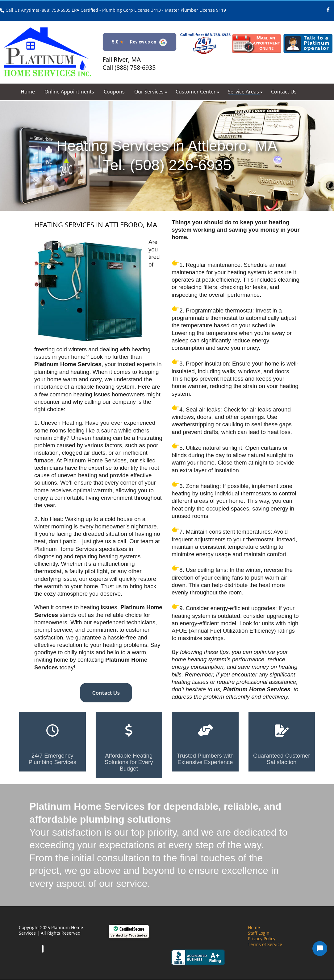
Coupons (114, 92)
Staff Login (259, 933)
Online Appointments (69, 92)
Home (28, 92)
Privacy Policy (262, 939)
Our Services (151, 92)
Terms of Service (265, 944)
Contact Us (284, 92)
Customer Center (198, 92)
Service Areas (245, 92)
